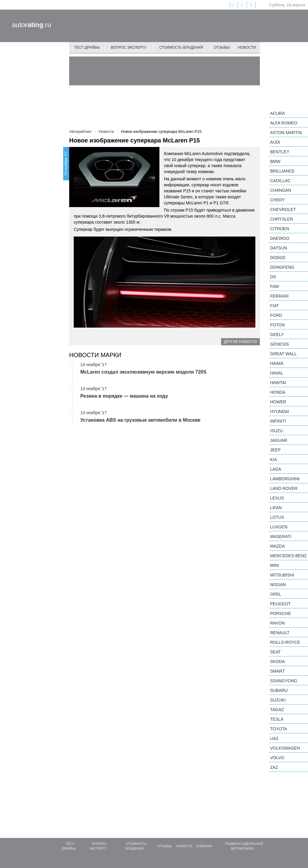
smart (277, 671)
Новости (247, 47)
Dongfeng (282, 267)
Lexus (277, 498)
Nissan (278, 585)
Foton (277, 325)
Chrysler (282, 219)
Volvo (277, 758)
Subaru (279, 690)
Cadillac (280, 181)
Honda (278, 392)
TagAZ (277, 710)
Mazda (277, 546)
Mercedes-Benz (288, 556)
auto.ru (32, 25)
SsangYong (284, 681)
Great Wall (283, 354)
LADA (276, 469)
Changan (281, 190)
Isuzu (276, 431)
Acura (277, 113)
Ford (276, 315)
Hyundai (280, 411)
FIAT (274, 306)
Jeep (275, 450)
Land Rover (284, 488)
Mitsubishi (282, 575)
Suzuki (278, 700)
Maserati (281, 536)
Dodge (278, 258)
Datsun (279, 248)
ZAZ (274, 767)
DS (273, 277)
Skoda (277, 662)
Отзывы (222, 47)
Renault (280, 633)
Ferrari (279, 296)
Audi (275, 142)
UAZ (274, 738)
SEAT (276, 652)
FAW (275, 286)
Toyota (279, 729)
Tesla (277, 719)
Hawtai (278, 383)
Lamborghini (285, 479)
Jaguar (279, 440)
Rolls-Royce (285, 642)
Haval (277, 373)
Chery (277, 200)
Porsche (280, 613)
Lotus (277, 517)
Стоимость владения (181, 47)
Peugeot (280, 604)
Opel (276, 594)
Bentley (280, 152)
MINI (275, 565)
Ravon (277, 623)
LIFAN (276, 508)
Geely (277, 335)
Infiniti (278, 421)
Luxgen (279, 527)
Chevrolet (283, 209)
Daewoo (280, 238)
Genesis (279, 344)
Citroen (280, 229)
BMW (275, 161)
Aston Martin (286, 133)
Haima (277, 363)
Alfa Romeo (284, 123)
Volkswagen (285, 748)
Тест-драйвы (87, 47)
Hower (278, 402)
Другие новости (240, 342)
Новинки (204, 846)
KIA (274, 460)
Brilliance (282, 171)
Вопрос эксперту (129, 47)
